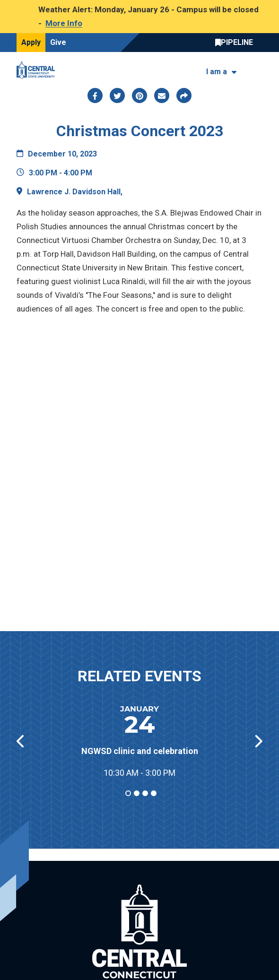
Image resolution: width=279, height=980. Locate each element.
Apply (31, 42)
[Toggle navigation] (257, 70)
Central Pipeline (236, 43)
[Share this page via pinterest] (139, 95)
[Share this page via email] (162, 95)
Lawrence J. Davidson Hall (74, 192)
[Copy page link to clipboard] (184, 95)
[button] (258, 741)
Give (58, 42)
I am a (217, 72)
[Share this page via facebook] (95, 95)
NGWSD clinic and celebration (140, 751)
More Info (64, 23)
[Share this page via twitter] (117, 95)
